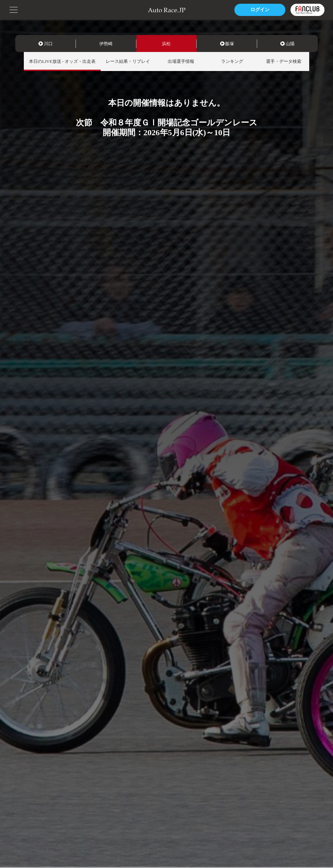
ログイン (260, 10)
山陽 (287, 44)
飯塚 (227, 44)
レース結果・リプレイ (128, 61)
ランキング (232, 61)
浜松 (166, 44)
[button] (14, 9)
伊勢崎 (106, 44)
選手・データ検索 (284, 61)
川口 (46, 44)
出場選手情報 (181, 61)
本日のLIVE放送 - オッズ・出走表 (62, 61)
